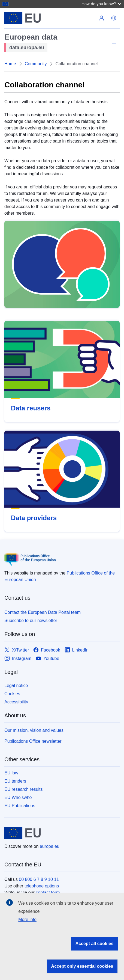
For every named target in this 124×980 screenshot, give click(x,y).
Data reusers (31, 408)
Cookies (12, 694)
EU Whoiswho (18, 797)
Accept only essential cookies (82, 966)
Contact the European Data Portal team (43, 612)
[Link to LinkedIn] (77, 650)
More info (27, 920)
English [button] (114, 18)
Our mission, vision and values (34, 730)
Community (36, 64)
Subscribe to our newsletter (31, 621)
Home (10, 64)
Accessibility (16, 702)
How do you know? (101, 4)
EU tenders (15, 781)
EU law (11, 773)
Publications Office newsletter (33, 741)
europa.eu (50, 846)
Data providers (34, 518)
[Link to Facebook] (47, 650)
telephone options (42, 886)
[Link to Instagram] (18, 658)
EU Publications (20, 806)
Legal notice (16, 686)
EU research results (24, 789)
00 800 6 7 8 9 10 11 (39, 879)
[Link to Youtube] (47, 658)
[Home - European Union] (50, 18)
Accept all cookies (95, 944)
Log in (102, 18)
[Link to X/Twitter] (17, 650)
